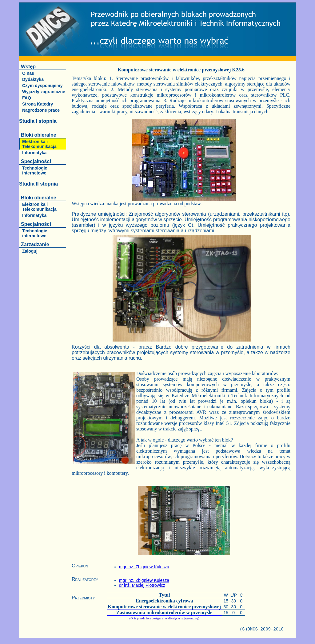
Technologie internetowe (35, 170)
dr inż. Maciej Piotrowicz (142, 585)
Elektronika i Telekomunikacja (39, 144)
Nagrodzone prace (41, 110)
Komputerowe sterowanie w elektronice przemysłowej (164, 607)
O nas (28, 73)
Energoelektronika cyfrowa (164, 601)
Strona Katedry (38, 104)
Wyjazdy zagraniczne (44, 92)
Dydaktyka (33, 79)
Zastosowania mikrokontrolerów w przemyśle (164, 612)
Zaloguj (30, 251)
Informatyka (34, 153)
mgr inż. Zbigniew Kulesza (144, 567)
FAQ (27, 98)
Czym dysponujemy (42, 86)
